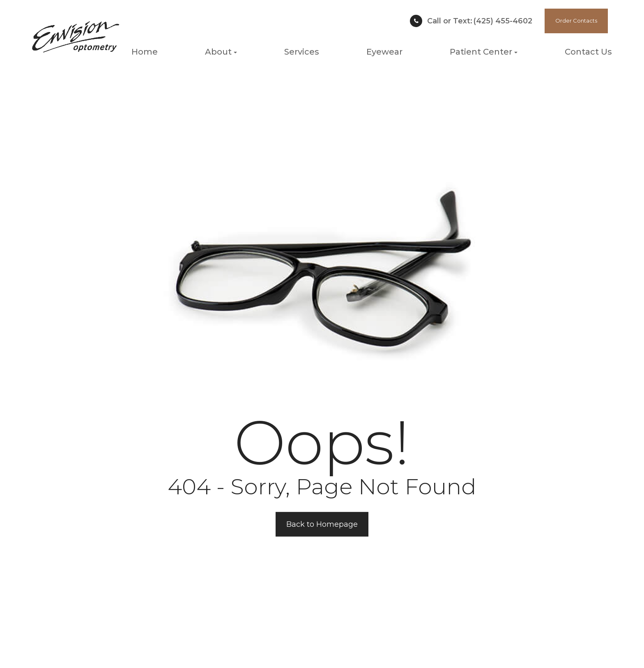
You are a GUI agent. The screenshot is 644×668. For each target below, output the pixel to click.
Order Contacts (576, 21)
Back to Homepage (322, 524)
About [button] (221, 52)
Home (145, 52)
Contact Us (588, 52)
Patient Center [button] (484, 52)
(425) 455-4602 (480, 21)
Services (302, 52)
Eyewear (384, 52)
